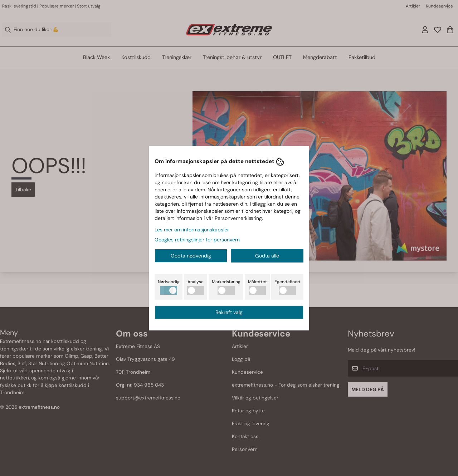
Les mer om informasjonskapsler (192, 230)
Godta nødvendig (191, 256)
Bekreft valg (229, 312)
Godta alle (267, 256)
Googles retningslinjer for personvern (197, 240)
